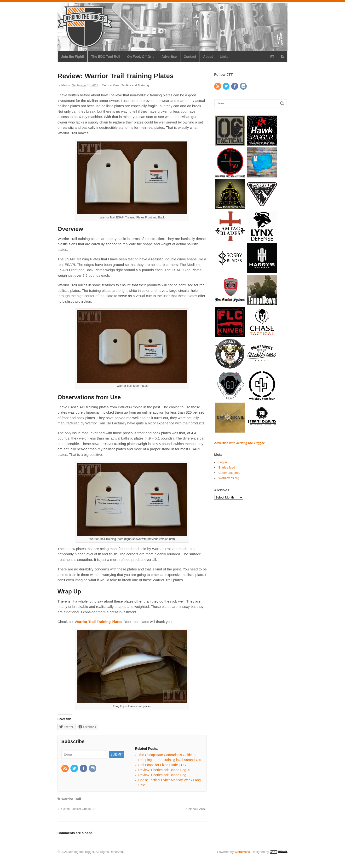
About (208, 57)
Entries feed (227, 467)
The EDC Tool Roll (106, 57)
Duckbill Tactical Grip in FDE (78, 809)
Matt (64, 85)
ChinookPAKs (197, 809)
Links (224, 57)
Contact (190, 57)
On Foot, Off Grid (141, 57)
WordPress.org (229, 478)
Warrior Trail (71, 799)
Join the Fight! (73, 57)
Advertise (169, 57)
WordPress (242, 852)
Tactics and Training (135, 85)
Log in (223, 462)
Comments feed (230, 473)
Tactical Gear (111, 85)
